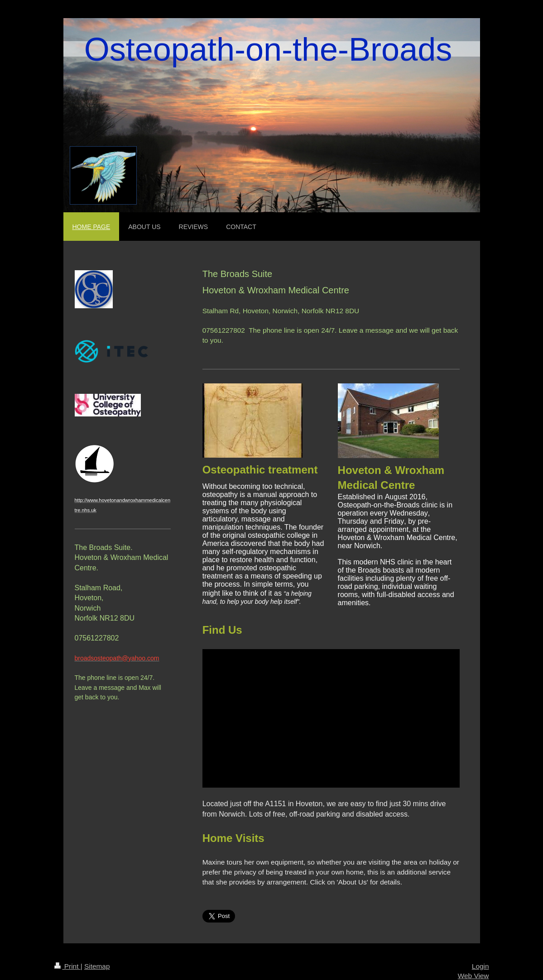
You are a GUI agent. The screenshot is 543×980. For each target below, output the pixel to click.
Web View (473, 976)
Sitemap (97, 966)
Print (67, 966)
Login (481, 966)
